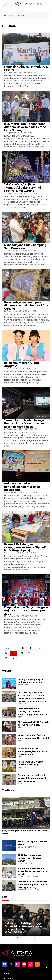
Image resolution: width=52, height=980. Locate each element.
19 (22, 653)
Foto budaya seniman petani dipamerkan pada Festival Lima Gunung (26, 305)
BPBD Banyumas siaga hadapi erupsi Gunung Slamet (29, 858)
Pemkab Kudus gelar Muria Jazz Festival (26, 68)
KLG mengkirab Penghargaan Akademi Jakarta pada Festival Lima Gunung (26, 127)
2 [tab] (22, 912)
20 (30, 653)
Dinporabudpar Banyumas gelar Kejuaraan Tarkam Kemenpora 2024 (26, 610)
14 (23, 648)
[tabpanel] (26, 904)
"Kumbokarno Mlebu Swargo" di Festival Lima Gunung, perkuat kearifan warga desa (26, 423)
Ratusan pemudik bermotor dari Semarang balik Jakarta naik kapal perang (32, 885)
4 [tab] (30, 912)
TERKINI (7, 671)
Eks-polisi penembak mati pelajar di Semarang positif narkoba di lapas (32, 778)
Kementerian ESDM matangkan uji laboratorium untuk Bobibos (32, 751)
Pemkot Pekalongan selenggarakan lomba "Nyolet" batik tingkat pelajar (25, 547)
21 (38, 653)
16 (39, 648)
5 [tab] (34, 912)
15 (31, 648)
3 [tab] (26, 912)
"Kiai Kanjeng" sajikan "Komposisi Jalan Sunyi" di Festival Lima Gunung (23, 188)
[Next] (14, 658)
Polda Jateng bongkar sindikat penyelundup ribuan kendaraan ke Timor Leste (25, 831)
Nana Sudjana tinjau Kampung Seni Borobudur (25, 247)
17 (6, 653)
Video (5, 967)
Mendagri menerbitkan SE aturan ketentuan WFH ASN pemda (32, 871)
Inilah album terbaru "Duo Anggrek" (22, 364)
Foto (5, 897)
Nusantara (7, 972)
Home (9, 15)
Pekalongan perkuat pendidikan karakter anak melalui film (22, 487)
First (7, 648)
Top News (8, 790)
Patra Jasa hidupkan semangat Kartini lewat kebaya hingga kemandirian (32, 712)
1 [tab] (18, 912)
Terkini (6, 948)
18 (14, 653)
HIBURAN (9, 26)
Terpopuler (8, 957)
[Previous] (16, 648)
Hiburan (21, 15)
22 (6, 658)
